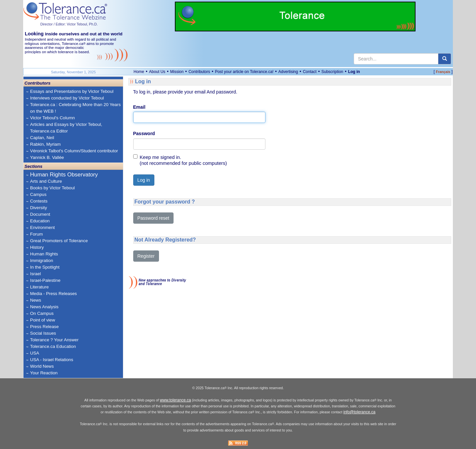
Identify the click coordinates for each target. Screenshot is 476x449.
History (37, 247)
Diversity (39, 208)
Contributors (199, 72)
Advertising (288, 72)
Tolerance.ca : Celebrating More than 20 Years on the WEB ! (75, 108)
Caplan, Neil (42, 138)
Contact (310, 72)
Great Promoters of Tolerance (59, 241)
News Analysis (44, 307)
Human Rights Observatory (64, 175)
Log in (354, 72)
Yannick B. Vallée (47, 157)
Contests (39, 201)
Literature (39, 287)
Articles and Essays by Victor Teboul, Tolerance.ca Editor (66, 128)
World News (42, 366)
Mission (177, 72)
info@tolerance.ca (359, 412)
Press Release (44, 327)
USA (35, 353)
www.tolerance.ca (176, 400)
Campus (38, 194)
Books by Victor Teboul (52, 188)
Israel (36, 274)
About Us (157, 72)
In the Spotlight (45, 267)
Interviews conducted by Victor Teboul (67, 98)
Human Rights (44, 254)
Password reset (153, 218)
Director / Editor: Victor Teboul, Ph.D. (69, 24)
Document (40, 214)
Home (139, 72)
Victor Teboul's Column (52, 118)
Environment (42, 227)
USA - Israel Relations (52, 360)
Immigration (42, 261)
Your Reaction (44, 373)
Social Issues (43, 333)
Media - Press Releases (53, 294)
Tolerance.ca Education (53, 346)
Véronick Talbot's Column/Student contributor (74, 151)
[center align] (445, 59)
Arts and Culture (46, 181)
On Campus (42, 313)
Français (443, 72)
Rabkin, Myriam (45, 144)
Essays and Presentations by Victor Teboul (72, 91)
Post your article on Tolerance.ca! (244, 72)
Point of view (43, 320)
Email (139, 107)
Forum (37, 234)
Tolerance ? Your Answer (54, 340)
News (36, 300)
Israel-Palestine (45, 280)
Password (144, 133)
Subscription (332, 72)
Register (146, 256)
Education (40, 221)
